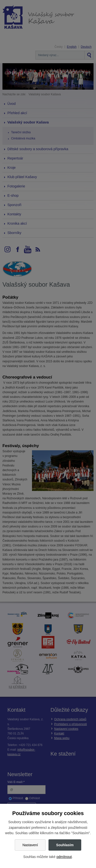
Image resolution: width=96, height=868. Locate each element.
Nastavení (30, 845)
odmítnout (64, 857)
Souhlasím (65, 845)
